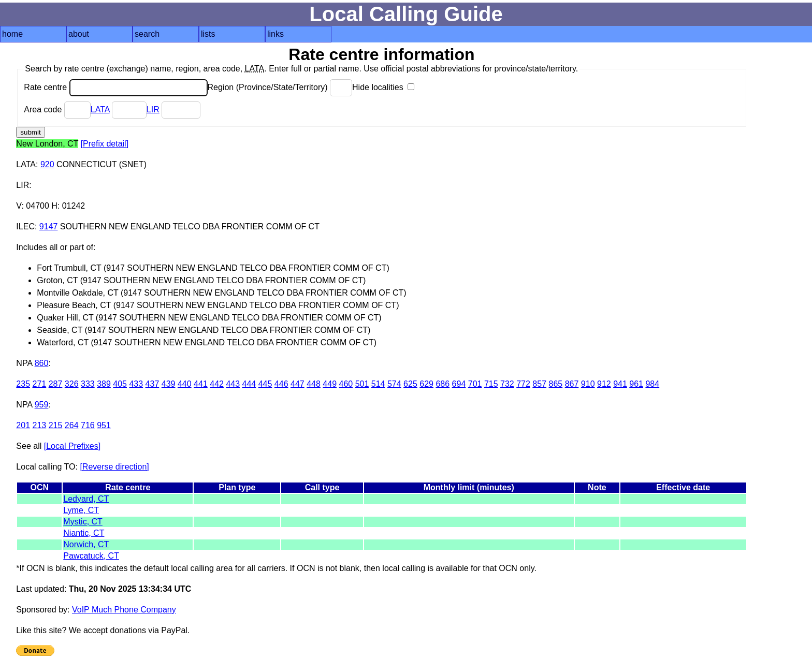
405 (120, 384)
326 (72, 384)
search (147, 34)
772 (523, 384)
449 (330, 384)
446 (281, 384)
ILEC (25, 226)
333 (88, 384)
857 (539, 384)
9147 (49, 226)
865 (556, 384)
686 (443, 384)
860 (42, 363)
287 (56, 384)
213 (40, 425)
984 (652, 384)
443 (233, 384)
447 (298, 384)
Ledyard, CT (86, 499)
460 (346, 384)
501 (362, 384)
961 (636, 384)
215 (56, 425)
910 (588, 384)
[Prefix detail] (105, 144)
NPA (24, 363)
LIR (153, 109)
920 (47, 164)
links (275, 34)
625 (410, 384)
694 (459, 384)
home (12, 34)
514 (378, 384)
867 (572, 384)
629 (426, 384)
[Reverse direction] (114, 467)
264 (72, 425)
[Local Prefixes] (72, 446)
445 (265, 384)
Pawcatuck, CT (91, 556)
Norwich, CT (86, 544)
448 (314, 384)
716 (88, 425)
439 (169, 384)
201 (23, 425)
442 (217, 384)
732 (507, 384)
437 (153, 384)
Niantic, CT (84, 533)
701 (475, 384)
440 (185, 384)
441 (201, 384)
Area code (57, 109)
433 (136, 384)
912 (604, 384)
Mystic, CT (83, 522)
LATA (100, 109)
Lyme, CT (81, 510)
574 (394, 384)
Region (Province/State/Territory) (280, 87)
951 (104, 425)
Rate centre (115, 87)
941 (620, 384)
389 (104, 384)
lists (208, 34)
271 (40, 384)
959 (42, 405)
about (79, 34)
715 (491, 384)
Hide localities (383, 87)
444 (249, 384)
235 (23, 384)
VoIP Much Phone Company (124, 610)
